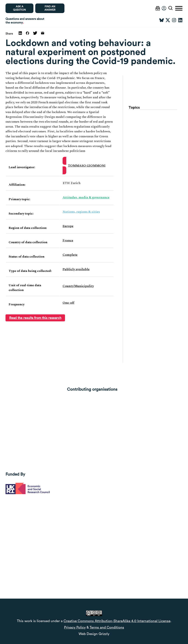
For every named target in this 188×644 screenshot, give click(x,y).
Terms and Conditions (107, 628)
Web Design (88, 634)
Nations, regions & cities (81, 212)
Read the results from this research (35, 318)
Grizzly (104, 634)
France (68, 240)
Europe (68, 226)
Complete (70, 255)
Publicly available (76, 269)
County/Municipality (78, 286)
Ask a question (19, 8)
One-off (68, 303)
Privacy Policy (75, 628)
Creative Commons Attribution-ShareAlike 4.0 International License (117, 621)
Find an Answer (50, 8)
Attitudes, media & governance (86, 197)
